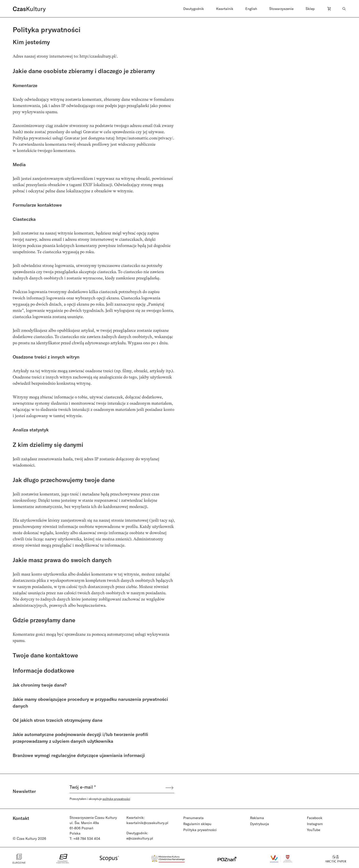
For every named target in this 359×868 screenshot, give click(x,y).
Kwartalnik (225, 9)
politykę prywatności (116, 799)
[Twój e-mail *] (117, 788)
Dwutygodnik (194, 9)
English (251, 9)
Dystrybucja (260, 824)
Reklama (257, 818)
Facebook (315, 818)
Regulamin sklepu (197, 824)
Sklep (310, 9)
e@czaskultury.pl (140, 838)
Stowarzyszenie (281, 9)
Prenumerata (193, 818)
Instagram (315, 824)
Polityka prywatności (200, 830)
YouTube (314, 830)
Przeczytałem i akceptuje (100, 799)
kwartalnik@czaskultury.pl (147, 823)
